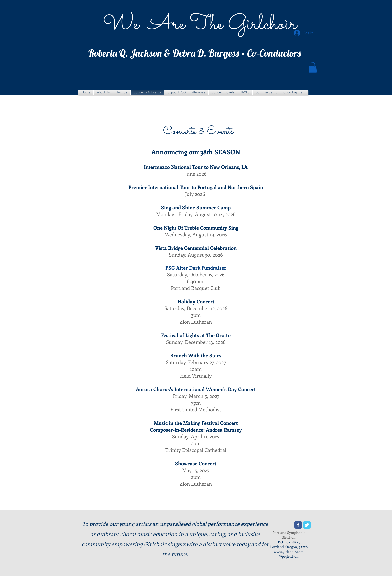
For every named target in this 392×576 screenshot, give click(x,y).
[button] (313, 67)
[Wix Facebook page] (298, 525)
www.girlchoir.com (289, 552)
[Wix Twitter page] (307, 525)
